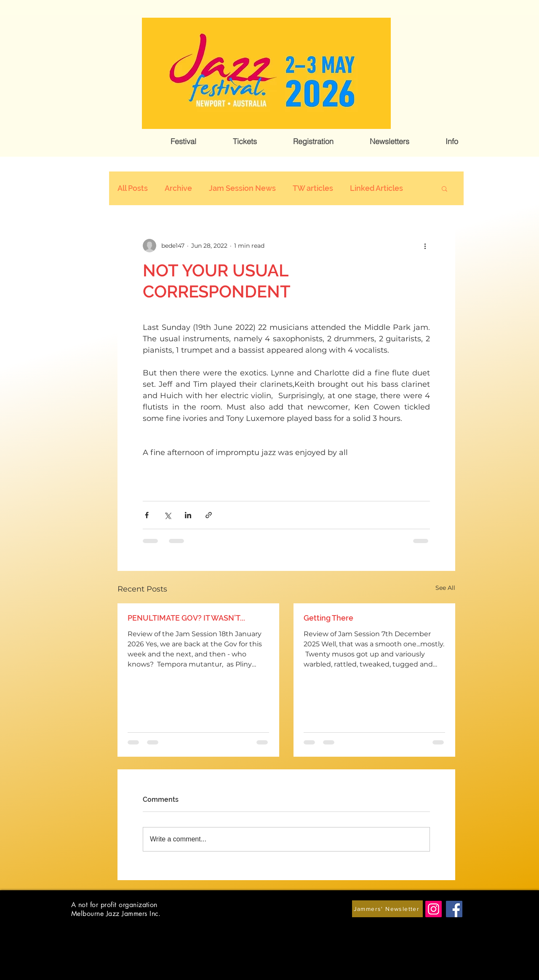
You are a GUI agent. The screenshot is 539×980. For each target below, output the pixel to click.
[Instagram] (434, 909)
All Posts (133, 188)
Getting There (328, 618)
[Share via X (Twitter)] (167, 515)
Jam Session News (242, 188)
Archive (178, 188)
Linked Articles (376, 188)
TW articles (313, 188)
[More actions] (425, 246)
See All (445, 588)
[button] (183, 142)
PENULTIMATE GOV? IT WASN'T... (186, 618)
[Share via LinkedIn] (188, 515)
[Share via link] (209, 515)
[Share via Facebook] (147, 515)
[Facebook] (454, 909)
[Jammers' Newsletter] (387, 909)
